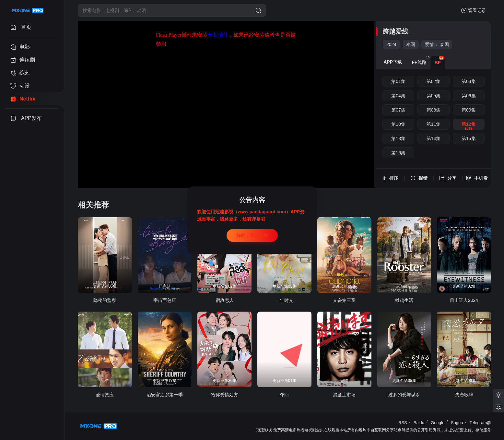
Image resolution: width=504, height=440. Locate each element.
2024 (391, 44)
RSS (403, 423)
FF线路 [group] (421, 60)
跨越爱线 (395, 31)
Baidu (419, 423)
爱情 (429, 44)
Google (438, 423)
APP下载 (393, 62)
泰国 (411, 44)
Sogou (457, 423)
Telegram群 (480, 423)
